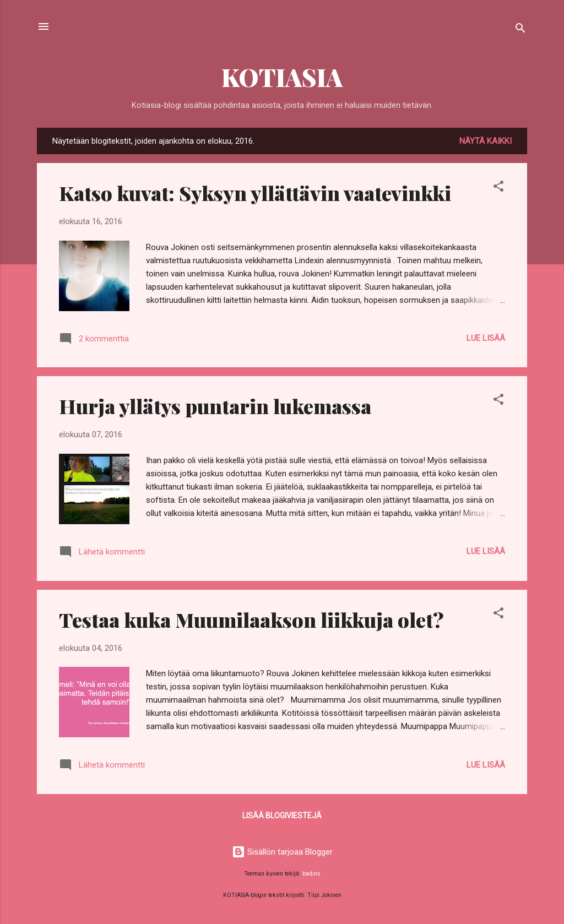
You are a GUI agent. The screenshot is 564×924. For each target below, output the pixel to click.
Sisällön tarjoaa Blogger (282, 852)
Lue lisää (486, 338)
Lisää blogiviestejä (282, 816)
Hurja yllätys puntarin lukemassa (215, 406)
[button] (498, 188)
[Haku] (520, 30)
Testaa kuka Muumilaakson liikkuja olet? (251, 619)
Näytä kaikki (486, 141)
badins (311, 874)
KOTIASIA (282, 77)
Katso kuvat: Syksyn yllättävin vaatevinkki (255, 193)
